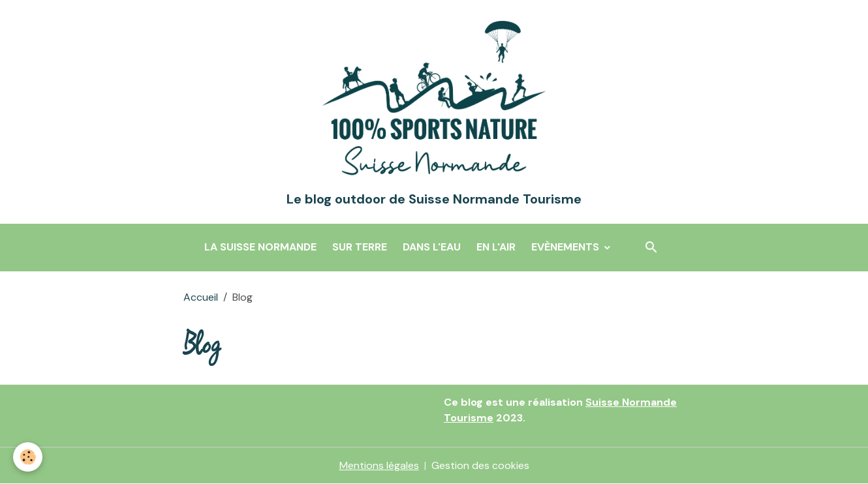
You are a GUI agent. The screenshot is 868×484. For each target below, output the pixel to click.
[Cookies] (28, 457)
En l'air (496, 247)
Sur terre (360, 247)
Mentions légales (379, 465)
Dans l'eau (432, 247)
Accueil (201, 297)
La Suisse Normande (260, 247)
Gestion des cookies (480, 465)
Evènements (566, 247)
